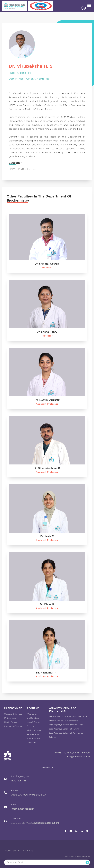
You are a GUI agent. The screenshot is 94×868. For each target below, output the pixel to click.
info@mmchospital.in (78, 757)
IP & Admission (11, 718)
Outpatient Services (13, 714)
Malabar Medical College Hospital (64, 721)
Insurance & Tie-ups (13, 726)
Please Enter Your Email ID (77, 857)
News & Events (33, 722)
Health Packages (12, 722)
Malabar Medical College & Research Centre (69, 717)
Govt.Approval (33, 738)
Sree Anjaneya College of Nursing (64, 729)
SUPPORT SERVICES (23, 851)
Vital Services (33, 718)
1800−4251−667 (19, 781)
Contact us (31, 743)
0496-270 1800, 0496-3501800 (73, 753)
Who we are (32, 714)
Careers (30, 726)
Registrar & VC (33, 734)
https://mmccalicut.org (47, 823)
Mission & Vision (34, 730)
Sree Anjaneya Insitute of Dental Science (67, 725)
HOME (8, 851)
